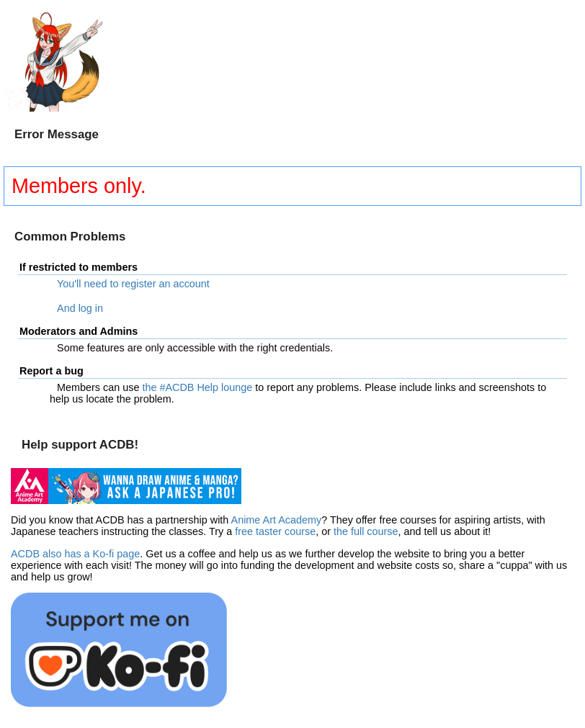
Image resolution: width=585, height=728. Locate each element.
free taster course (275, 531)
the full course (366, 531)
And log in (80, 308)
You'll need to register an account (133, 284)
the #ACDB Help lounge (197, 387)
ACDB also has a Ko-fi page (75, 554)
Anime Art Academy (277, 520)
